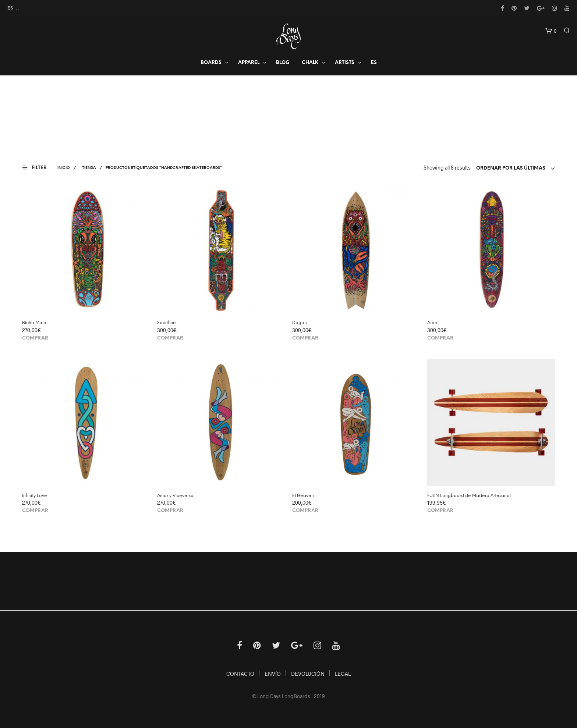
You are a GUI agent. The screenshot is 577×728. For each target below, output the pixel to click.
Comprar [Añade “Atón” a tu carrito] (440, 338)
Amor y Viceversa (175, 496)
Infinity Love (35, 496)
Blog (283, 63)
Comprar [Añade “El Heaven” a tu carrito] (305, 511)
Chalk (310, 63)
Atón (432, 323)
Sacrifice (167, 323)
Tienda (89, 168)
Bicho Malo (34, 323)
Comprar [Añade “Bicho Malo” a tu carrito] (35, 338)
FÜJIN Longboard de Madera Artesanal (469, 496)
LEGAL (343, 674)
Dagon (300, 323)
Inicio (64, 168)
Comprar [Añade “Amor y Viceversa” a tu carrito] (170, 511)
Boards (211, 63)
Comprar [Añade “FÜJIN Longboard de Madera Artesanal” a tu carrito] (440, 511)
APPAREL (249, 63)
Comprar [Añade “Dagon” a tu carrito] (305, 338)
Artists (345, 63)
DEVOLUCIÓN (308, 674)
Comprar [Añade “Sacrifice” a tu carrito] (170, 338)
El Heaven (303, 496)
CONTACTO (240, 674)
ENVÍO (273, 674)
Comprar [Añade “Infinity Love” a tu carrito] (35, 511)
